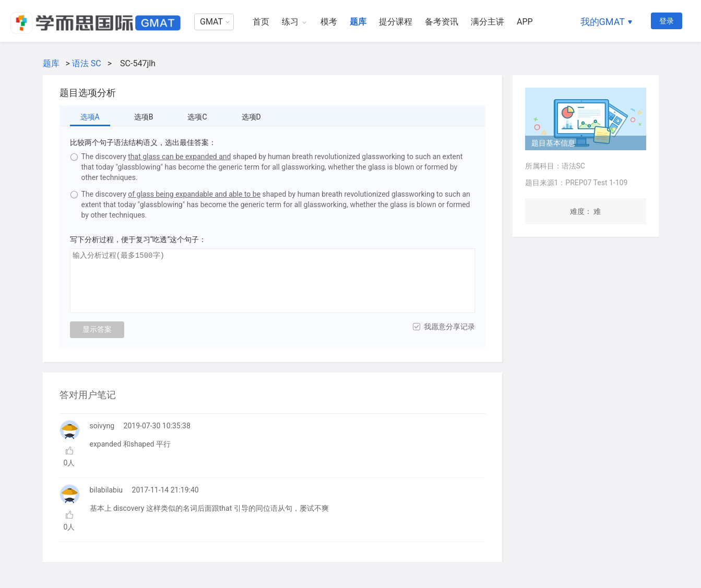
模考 (329, 22)
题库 (358, 22)
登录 (667, 21)
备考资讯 (442, 22)
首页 (261, 22)
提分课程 (396, 22)
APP (525, 22)
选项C (197, 117)
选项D (251, 117)
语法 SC (87, 63)
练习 (290, 22)
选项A (90, 117)
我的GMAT (603, 22)
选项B (144, 117)
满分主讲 (488, 22)
